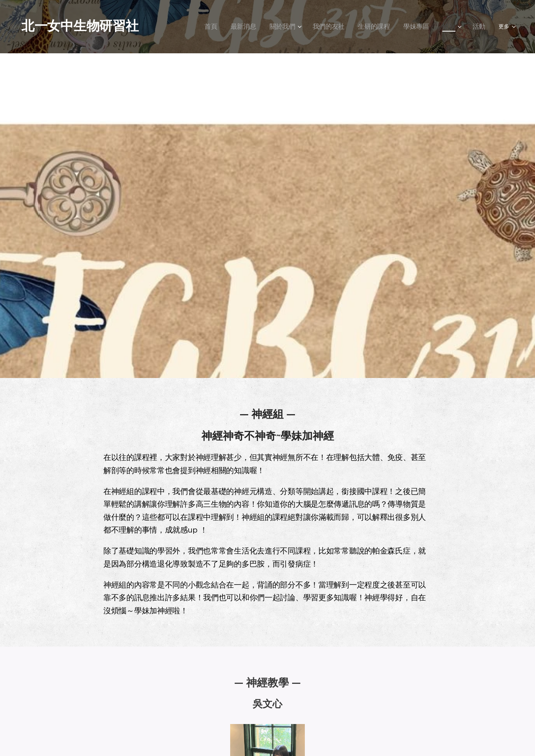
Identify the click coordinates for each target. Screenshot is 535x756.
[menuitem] (208, 27)
